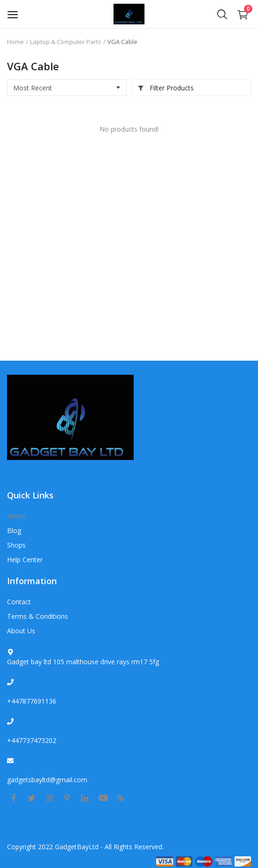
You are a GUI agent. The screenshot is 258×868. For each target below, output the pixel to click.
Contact (19, 602)
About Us (21, 631)
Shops (16, 545)
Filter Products (166, 88)
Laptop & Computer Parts (66, 42)
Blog (14, 530)
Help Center (25, 560)
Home (15, 42)
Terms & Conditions (38, 616)
